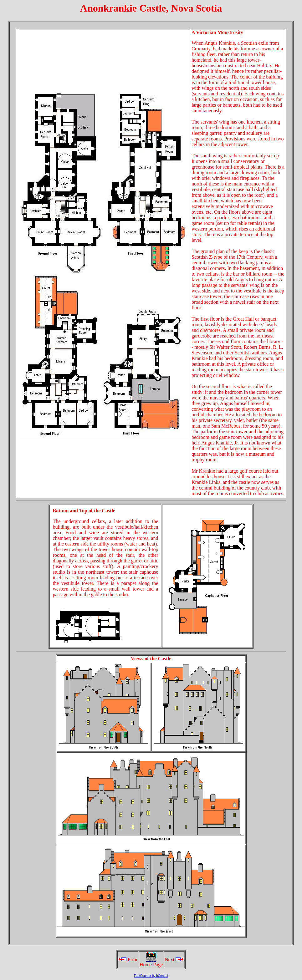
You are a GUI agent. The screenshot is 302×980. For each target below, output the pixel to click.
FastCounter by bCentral (151, 976)
